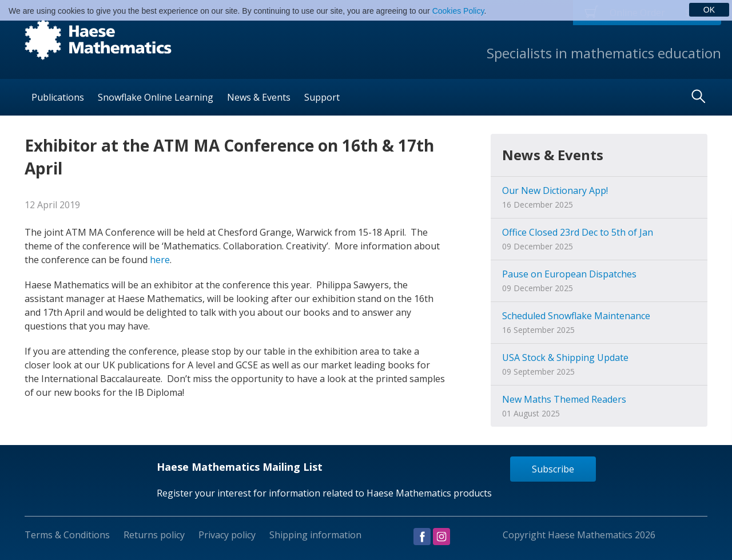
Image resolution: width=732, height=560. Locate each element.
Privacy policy (227, 535)
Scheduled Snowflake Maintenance (576, 316)
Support (322, 97)
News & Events (259, 97)
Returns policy (154, 535)
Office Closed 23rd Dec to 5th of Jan (578, 232)
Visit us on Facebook (422, 537)
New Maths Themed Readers (564, 399)
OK (709, 10)
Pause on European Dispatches (569, 274)
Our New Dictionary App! (555, 190)
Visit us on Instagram (441, 537)
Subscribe (553, 469)
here (160, 260)
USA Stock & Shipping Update (565, 358)
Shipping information (315, 535)
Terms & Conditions (67, 535)
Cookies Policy (458, 11)
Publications (58, 97)
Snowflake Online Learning (156, 97)
